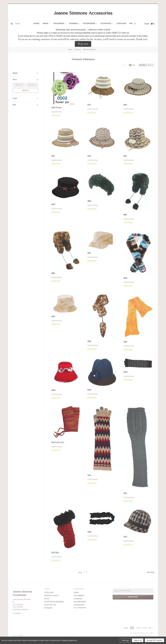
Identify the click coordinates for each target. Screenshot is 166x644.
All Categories (80, 608)
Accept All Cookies (154, 640)
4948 (125, 278)
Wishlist (21, 636)
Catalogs (121, 24)
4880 (89, 201)
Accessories (89, 24)
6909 (53, 390)
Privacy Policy (52, 596)
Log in (147, 24)
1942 (53, 156)
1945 (89, 156)
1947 (125, 156)
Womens (73, 24)
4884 (125, 215)
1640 (125, 105)
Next (151, 572)
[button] (83, 44)
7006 (125, 372)
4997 (125, 342)
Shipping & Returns (54, 602)
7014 (89, 475)
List (125, 65)
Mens (45, 24)
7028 (89, 532)
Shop (47, 599)
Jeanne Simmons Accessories (83, 13)
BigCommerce (149, 636)
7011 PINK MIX (58, 443)
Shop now (83, 44)
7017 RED (55, 553)
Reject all (138, 640)
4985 (89, 341)
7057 (125, 537)
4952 (53, 317)
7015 (125, 493)
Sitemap (48, 608)
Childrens (59, 24)
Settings (125, 640)
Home (36, 24)
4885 (53, 273)
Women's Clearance (90, 49)
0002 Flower (56, 108)
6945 (89, 390)
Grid (132, 65)
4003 (53, 204)
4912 (89, 253)
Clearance (106, 24)
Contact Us (50, 605)
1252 (89, 105)
